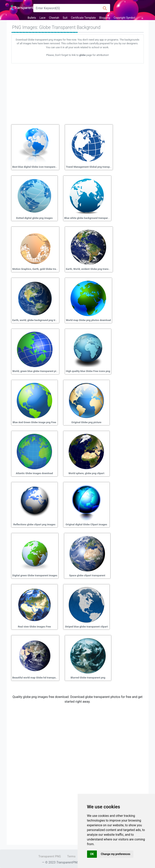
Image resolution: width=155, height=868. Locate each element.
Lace (43, 18)
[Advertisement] (78, 93)
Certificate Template (83, 18)
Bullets (32, 18)
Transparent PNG (50, 856)
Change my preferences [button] (116, 854)
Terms (71, 856)
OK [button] (92, 854)
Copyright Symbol (124, 18)
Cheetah (54, 18)
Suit (65, 18)
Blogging (105, 18)
